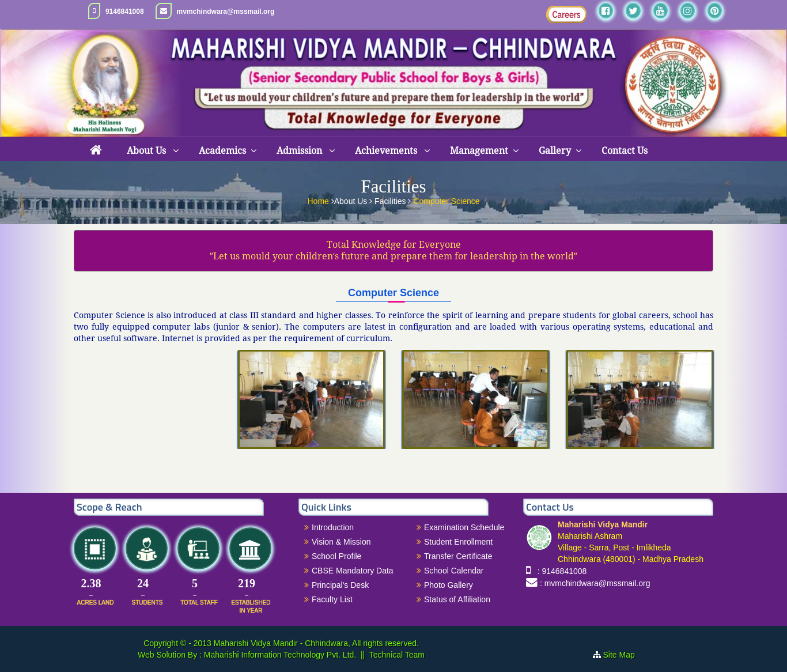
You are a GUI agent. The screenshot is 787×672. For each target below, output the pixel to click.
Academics (222, 151)
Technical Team (397, 655)
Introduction (333, 527)
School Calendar (454, 571)
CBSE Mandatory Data (353, 571)
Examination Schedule (464, 527)
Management (479, 151)
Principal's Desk (340, 585)
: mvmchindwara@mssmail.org (595, 583)
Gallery (555, 151)
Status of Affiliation (457, 599)
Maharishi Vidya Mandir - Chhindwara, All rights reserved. (316, 643)
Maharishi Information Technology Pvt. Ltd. (279, 655)
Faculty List (332, 599)
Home (319, 200)
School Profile (336, 556)
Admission (300, 151)
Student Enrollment (458, 542)
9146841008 (125, 12)
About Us (147, 151)
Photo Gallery (449, 585)
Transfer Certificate (458, 556)
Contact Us (625, 151)
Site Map (624, 655)
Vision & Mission (341, 542)
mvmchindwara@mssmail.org (226, 12)
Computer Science (446, 200)
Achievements (387, 151)
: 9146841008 (560, 571)
